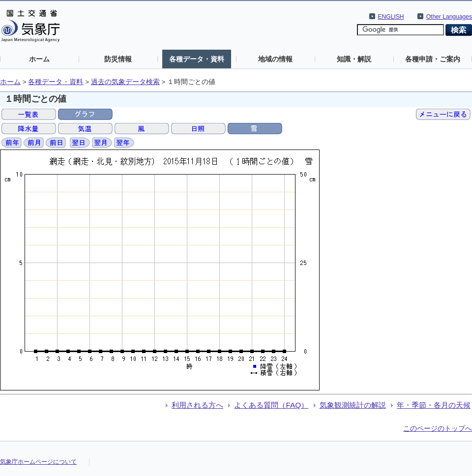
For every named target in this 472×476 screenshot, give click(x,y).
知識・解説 (354, 59)
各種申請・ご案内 (433, 59)
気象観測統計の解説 (353, 405)
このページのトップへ (438, 428)
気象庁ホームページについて (38, 462)
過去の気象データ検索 (125, 82)
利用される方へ (197, 405)
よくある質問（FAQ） (271, 405)
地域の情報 (275, 59)
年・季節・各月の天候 (434, 405)
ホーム (39, 59)
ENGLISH (391, 17)
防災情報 (118, 59)
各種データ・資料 (197, 59)
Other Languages (449, 17)
